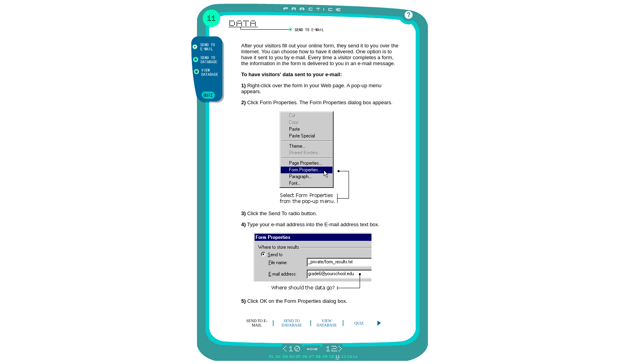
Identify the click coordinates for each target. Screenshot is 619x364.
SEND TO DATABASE (292, 323)
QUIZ (359, 323)
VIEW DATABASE (327, 323)
